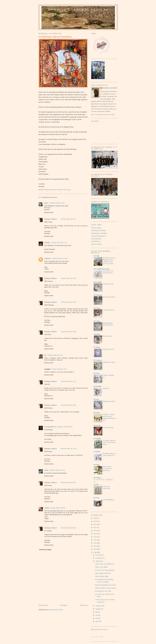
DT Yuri (96, 399)
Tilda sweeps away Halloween (104, 564)
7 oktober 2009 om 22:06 (68, 405)
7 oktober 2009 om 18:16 (68, 278)
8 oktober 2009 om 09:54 (64, 427)
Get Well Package (108, 427)
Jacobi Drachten (96, 239)
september (99, 606)
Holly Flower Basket (109, 297)
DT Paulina (98, 386)
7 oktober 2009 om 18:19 (68, 302)
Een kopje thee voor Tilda (103, 591)
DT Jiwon (97, 308)
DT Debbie (97, 439)
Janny (46, 470)
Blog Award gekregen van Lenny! (106, 585)
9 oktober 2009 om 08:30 (68, 528)
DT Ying (97, 465)
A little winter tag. (108, 284)
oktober (98, 561)
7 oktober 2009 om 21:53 (68, 381)
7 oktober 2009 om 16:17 (68, 219)
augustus (98, 609)
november (99, 558)
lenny (46, 203)
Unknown (48, 258)
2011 (95, 546)
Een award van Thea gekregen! (105, 570)
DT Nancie (97, 425)
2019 (95, 521)
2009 (95, 552)
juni (97, 615)
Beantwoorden (49, 212)
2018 (95, 524)
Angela (47, 508)
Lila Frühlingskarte (109, 500)
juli (97, 612)
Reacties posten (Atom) (56, 610)
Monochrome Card (109, 349)
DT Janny (97, 321)
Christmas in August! (109, 362)
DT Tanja (97, 347)
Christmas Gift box (109, 310)
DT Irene (97, 412)
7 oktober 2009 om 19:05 (68, 332)
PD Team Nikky (96, 228)
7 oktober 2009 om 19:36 (59, 369)
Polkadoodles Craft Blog (99, 233)
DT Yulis (97, 256)
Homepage (64, 605)
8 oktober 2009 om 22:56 (57, 470)
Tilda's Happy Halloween (103, 573)
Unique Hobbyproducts (99, 236)
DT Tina (97, 373)
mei (97, 618)
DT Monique (98, 295)
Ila (45, 355)
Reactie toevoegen (45, 550)
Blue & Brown (107, 336)
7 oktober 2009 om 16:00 (56, 203)
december (99, 555)
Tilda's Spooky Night (102, 576)
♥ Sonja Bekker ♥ (50, 427)
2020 (95, 518)
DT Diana (97, 452)
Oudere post (84, 605)
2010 (95, 549)
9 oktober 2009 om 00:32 (58, 508)
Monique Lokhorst (51, 219)
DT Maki (97, 334)
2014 (95, 537)
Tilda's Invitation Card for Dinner (105, 588)
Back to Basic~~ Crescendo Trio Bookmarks (108, 469)
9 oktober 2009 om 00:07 (68, 482)
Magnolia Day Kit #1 (109, 401)
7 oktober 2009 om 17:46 (59, 258)
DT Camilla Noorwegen (102, 269)
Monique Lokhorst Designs (78, 10)
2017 (95, 527)
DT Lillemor (98, 360)
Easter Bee (106, 388)
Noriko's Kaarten (97, 244)
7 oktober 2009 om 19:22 (55, 355)
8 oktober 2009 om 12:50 (68, 449)
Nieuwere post (43, 605)
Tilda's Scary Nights (101, 567)
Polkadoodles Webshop (98, 230)
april (97, 621)
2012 (95, 543)
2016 (95, 531)
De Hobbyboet (96, 241)
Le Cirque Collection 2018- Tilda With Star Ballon (109, 442)
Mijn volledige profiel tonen (103, 115)
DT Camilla (98, 282)
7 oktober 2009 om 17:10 (59, 242)
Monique (47, 242)
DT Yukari (97, 478)
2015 (95, 534)
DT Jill (96, 485)
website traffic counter (97, 637)
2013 (95, 540)
